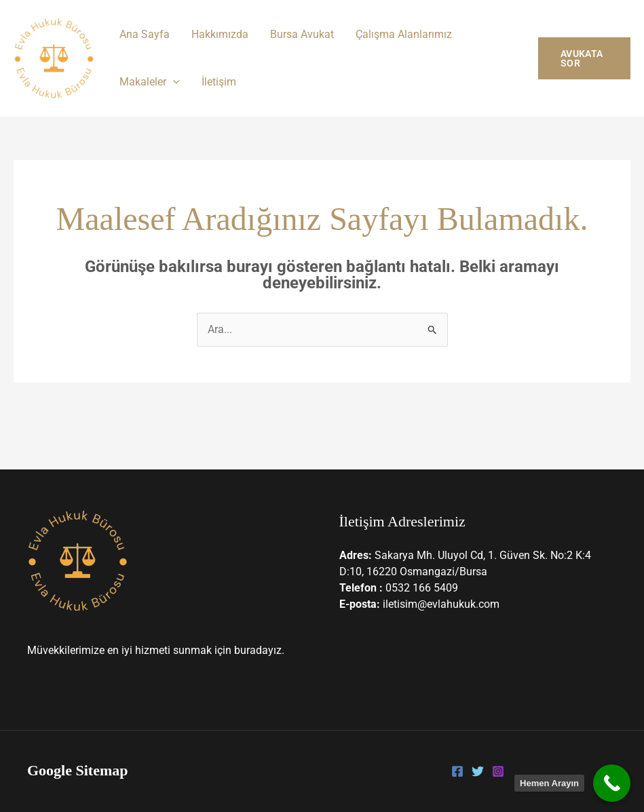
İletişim (219, 82)
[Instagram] (498, 771)
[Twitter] (478, 771)
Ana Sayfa (145, 34)
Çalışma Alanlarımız (404, 34)
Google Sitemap (78, 770)
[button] (173, 82)
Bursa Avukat (302, 34)
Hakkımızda (220, 34)
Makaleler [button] (150, 82)
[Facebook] (457, 771)
